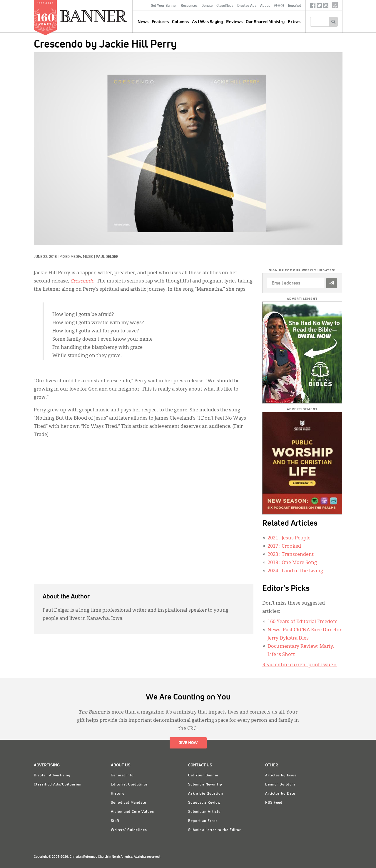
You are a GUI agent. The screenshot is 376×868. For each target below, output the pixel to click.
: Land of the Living (295, 571)
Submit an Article (204, 812)
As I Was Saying (207, 22)
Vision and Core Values (132, 812)
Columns (180, 22)
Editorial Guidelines (129, 785)
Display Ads (247, 6)
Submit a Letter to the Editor (215, 830)
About (265, 6)
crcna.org (335, 5)
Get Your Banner (164, 6)
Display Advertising (52, 776)
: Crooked (284, 546)
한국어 (279, 6)
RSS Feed (274, 803)
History (118, 794)
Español (295, 6)
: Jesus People (289, 538)
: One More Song (292, 563)
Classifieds (225, 6)
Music (88, 257)
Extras (294, 22)
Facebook (313, 7)
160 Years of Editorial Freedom (303, 622)
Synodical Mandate (128, 803)
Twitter (319, 7)
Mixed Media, (71, 257)
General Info (122, 776)
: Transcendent (291, 555)
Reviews (234, 22)
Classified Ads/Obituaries (57, 785)
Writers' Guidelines (129, 830)
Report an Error (203, 821)
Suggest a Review (204, 803)
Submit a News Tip (205, 785)
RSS (326, 7)
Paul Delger (107, 257)
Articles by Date (280, 794)
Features (160, 22)
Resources (189, 6)
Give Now (188, 743)
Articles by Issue (281, 776)
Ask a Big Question (206, 794)
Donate (207, 6)
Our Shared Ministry (265, 22)
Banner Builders (280, 785)
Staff (115, 821)
